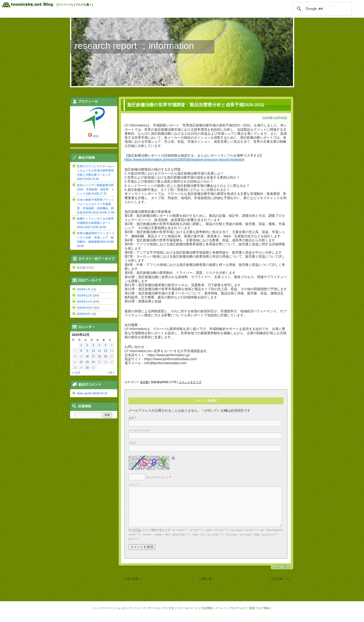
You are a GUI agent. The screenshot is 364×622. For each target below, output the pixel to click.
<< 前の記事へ (132, 579)
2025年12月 (84, 296)
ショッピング (123, 608)
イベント (221, 608)
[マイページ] (65, 5)
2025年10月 (84, 308)
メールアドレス (139, 430)
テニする (169, 608)
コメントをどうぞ (190, 382)
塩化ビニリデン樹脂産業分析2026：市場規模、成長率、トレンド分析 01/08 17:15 (96, 189)
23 (87, 362)
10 (93, 351)
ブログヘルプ (238, 608)
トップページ (103, 608)
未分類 (144, 382)
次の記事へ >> (281, 579)
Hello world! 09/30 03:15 (92, 393)
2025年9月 (84, 314)
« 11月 (76, 373)
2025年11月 (84, 302)
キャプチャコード (157, 477)
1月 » (111, 373)
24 (93, 362)
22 (81, 362)
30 (87, 368)
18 (99, 356)
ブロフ (133, 443)
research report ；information (134, 46)
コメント (134, 484)
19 (105, 356)
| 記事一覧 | (206, 579)
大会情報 (206, 608)
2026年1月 (84, 289)
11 (99, 351)
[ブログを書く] (84, 5)
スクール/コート (187, 608)
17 (93, 356)
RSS (96, 136)
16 (87, 356)
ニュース (140, 608)
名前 (132, 418)
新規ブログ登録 (259, 608)
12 (105, 351)
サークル (154, 608)
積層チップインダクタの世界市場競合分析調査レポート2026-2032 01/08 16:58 (95, 223)
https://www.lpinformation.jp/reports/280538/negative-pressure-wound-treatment (184, 159)
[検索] (321, 9)
